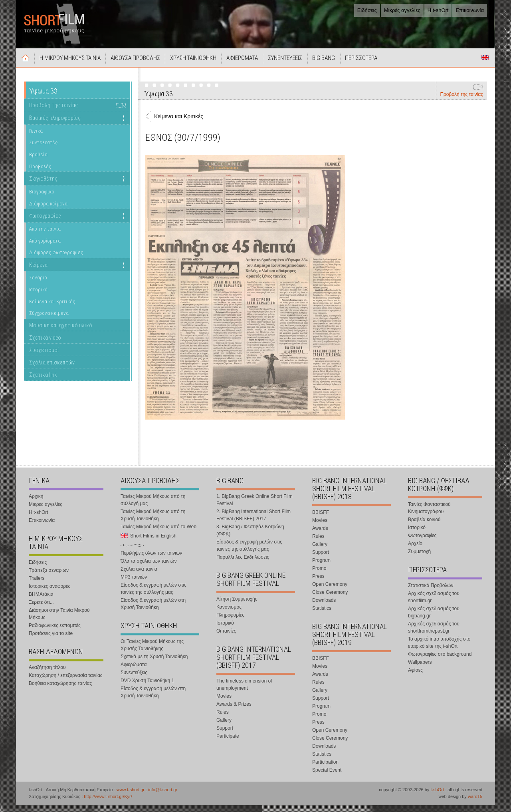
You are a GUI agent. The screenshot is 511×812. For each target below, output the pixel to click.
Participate (228, 743)
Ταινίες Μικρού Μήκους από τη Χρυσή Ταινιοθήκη (153, 522)
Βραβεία (38, 161)
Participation (325, 769)
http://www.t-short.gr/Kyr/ (108, 803)
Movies (224, 703)
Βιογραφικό (42, 198)
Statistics (322, 615)
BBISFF (321, 519)
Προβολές (40, 173)
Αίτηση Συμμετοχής (237, 606)
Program (321, 567)
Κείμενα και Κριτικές (52, 308)
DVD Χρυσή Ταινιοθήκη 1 (147, 687)
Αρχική (27, 64)
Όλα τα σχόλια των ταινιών (149, 568)
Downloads (324, 607)
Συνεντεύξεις (134, 679)
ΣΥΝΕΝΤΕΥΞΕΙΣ (305, 65)
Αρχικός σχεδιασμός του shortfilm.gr (434, 604)
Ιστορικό (38, 296)
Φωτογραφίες (45, 223)
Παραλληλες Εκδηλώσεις (243, 564)
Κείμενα (38, 272)
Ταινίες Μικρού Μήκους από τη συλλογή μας (153, 507)
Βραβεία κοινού (424, 526)
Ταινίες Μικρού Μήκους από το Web (158, 533)
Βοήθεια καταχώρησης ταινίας (60, 690)
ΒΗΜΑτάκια (41, 601)
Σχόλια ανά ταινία (139, 576)
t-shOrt (437, 796)
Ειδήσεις (367, 10)
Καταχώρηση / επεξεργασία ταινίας (66, 682)
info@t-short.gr (163, 796)
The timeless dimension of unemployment (244, 691)
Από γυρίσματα (45, 248)
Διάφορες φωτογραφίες (56, 259)
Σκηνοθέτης (43, 185)
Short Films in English (485, 64)
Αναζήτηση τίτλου (47, 674)
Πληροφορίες (230, 622)
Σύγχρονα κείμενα (49, 320)
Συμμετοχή (419, 558)
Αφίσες (415, 677)
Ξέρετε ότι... (41, 609)
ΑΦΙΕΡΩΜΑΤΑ (258, 65)
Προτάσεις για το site (51, 640)
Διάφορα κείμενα (48, 210)
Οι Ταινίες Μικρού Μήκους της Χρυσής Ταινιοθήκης (152, 652)
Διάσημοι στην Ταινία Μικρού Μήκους (59, 621)
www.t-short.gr (131, 796)
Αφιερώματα (134, 671)
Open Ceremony (330, 591)
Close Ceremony (330, 599)
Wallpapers (420, 669)
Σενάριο (38, 285)
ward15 (475, 803)
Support (225, 735)
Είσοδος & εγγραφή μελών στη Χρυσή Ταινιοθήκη (153, 611)
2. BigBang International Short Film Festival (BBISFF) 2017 (254, 522)
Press (318, 583)
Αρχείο (415, 550)
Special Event (327, 777)
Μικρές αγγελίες (402, 10)
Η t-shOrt (438, 10)
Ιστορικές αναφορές (50, 593)
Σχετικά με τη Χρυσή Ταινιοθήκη (154, 663)
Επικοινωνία (470, 10)
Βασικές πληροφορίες (55, 125)
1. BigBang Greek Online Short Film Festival (255, 507)
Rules (223, 719)
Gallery (224, 727)
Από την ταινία (45, 236)
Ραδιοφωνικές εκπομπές (55, 632)
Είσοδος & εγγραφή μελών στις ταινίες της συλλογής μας (153, 595)
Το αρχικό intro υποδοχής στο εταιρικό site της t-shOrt (439, 649)
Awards (320, 535)
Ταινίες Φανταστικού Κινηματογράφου (429, 515)
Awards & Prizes (234, 711)
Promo (319, 575)
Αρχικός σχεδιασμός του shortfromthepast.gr (434, 634)
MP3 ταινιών (134, 584)
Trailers (37, 585)
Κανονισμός (229, 614)
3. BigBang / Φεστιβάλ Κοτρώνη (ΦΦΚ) (250, 537)
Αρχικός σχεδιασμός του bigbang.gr (434, 619)
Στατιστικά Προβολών (431, 592)
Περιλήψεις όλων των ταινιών (151, 560)
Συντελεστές (43, 149)
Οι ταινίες (226, 638)
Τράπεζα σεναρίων (49, 577)
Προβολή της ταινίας (461, 101)
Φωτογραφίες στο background (440, 661)
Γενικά (36, 138)
